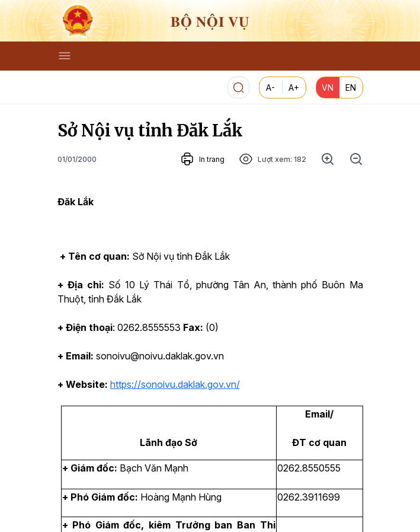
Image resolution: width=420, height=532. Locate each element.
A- (270, 87)
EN (351, 87)
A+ (294, 87)
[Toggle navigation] (65, 56)
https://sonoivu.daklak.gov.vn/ (175, 384)
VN (328, 87)
